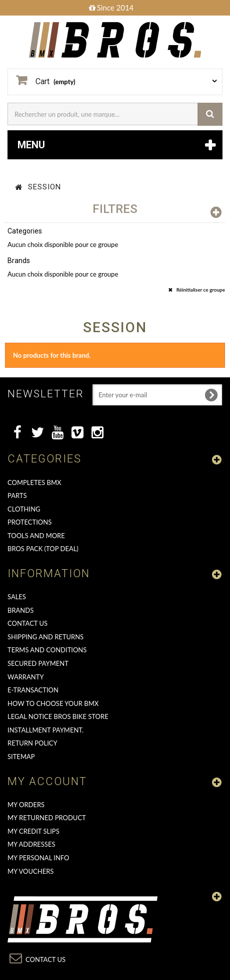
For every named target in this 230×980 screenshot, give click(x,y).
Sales (17, 597)
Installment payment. (45, 730)
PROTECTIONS (29, 522)
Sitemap (21, 757)
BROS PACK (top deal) (43, 549)
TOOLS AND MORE (36, 536)
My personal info (38, 858)
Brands (20, 610)
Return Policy (32, 743)
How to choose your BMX (53, 703)
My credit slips (33, 831)
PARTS (17, 496)
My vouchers (30, 871)
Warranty (26, 677)
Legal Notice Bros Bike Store (58, 716)
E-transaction (33, 690)
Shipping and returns (45, 637)
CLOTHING (24, 509)
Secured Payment (38, 663)
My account (47, 781)
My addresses (31, 844)
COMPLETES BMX (34, 482)
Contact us (27, 623)
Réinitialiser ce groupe (200, 290)
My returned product (47, 818)
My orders (26, 805)
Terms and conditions (47, 650)
